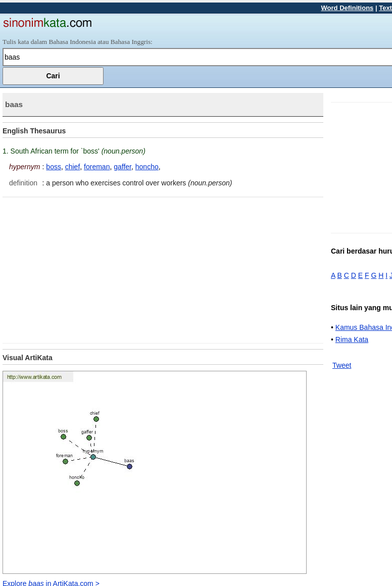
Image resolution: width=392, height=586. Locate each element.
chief (73, 167)
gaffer (122, 167)
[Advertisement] (87, 268)
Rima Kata (352, 339)
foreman (97, 167)
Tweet (342, 365)
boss (54, 167)
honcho (147, 167)
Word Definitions (348, 8)
